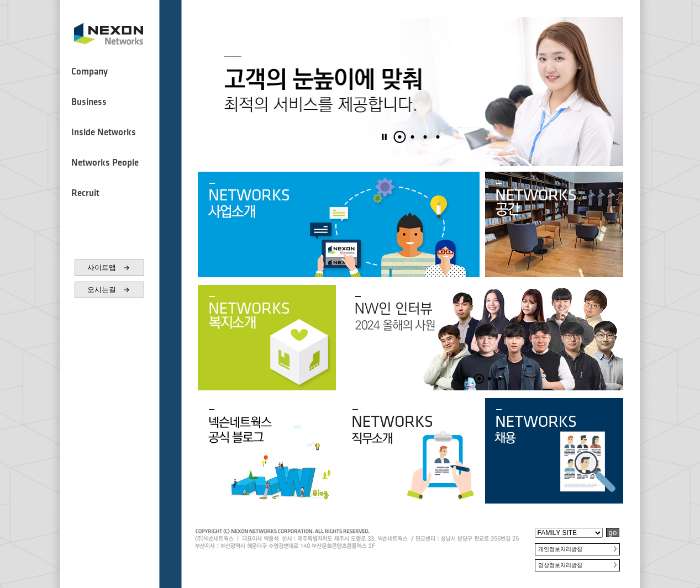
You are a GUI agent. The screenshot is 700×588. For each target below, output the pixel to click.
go (613, 533)
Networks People (105, 163)
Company (90, 72)
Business (89, 102)
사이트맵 (109, 268)
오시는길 (109, 290)
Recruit (85, 193)
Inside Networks (104, 133)
